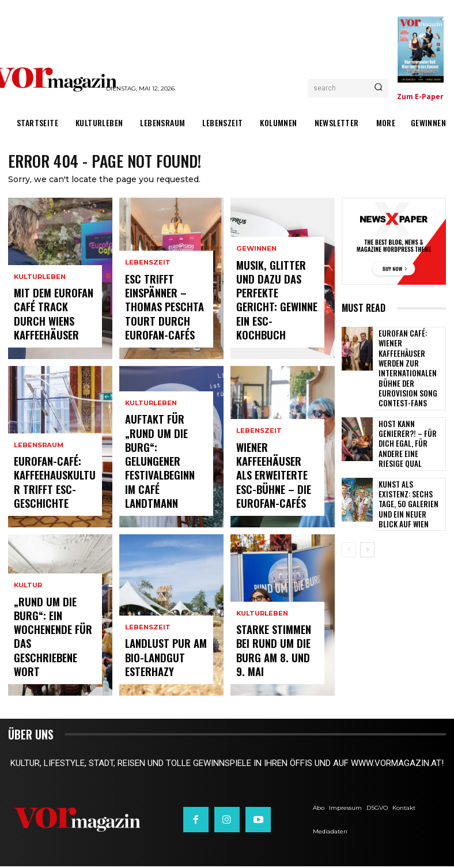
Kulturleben (40, 303)
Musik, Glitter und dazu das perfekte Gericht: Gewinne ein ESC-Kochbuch (275, 323)
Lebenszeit (148, 282)
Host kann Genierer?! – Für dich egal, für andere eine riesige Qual (409, 402)
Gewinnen (256, 293)
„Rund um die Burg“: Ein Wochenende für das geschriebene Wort (52, 659)
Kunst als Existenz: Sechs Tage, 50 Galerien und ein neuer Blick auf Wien (410, 453)
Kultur (28, 630)
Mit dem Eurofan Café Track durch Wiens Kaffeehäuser (52, 328)
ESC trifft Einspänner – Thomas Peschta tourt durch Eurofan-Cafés (166, 317)
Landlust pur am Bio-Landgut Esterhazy (158, 664)
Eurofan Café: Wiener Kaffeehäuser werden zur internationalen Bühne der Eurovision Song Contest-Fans (410, 351)
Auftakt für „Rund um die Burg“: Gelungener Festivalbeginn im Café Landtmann (161, 485)
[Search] (378, 88)
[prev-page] (349, 497)
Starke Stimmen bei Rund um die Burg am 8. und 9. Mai (276, 664)
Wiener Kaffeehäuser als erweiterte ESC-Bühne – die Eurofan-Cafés (277, 491)
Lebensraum (38, 461)
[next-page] (367, 497)
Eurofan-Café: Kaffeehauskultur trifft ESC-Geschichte (49, 491)
